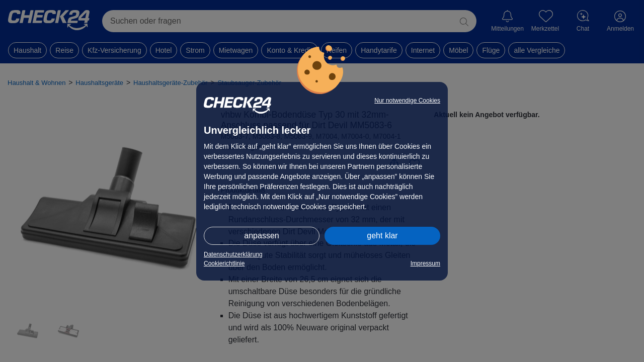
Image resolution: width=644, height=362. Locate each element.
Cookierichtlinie (224, 263)
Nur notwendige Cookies (407, 101)
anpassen (261, 236)
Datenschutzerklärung (233, 254)
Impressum (425, 263)
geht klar (382, 236)
